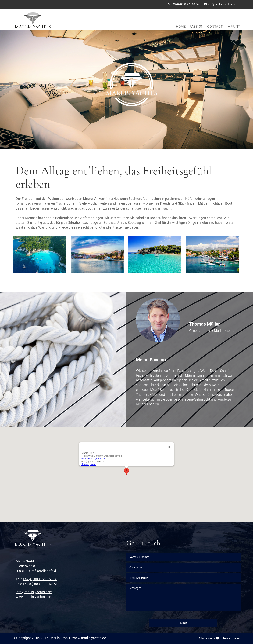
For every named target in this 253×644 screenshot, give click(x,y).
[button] (126, 471)
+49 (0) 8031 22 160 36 (185, 4)
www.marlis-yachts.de (93, 459)
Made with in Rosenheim (219, 638)
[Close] (169, 447)
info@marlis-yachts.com (222, 4)
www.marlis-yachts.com (34, 597)
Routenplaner (89, 464)
